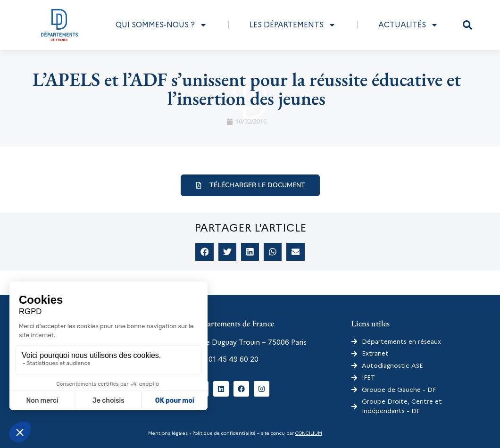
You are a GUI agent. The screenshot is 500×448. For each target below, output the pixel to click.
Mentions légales (168, 433)
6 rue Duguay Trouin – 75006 (241, 342)
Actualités (408, 25)
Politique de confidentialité (223, 433)
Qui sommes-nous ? (161, 25)
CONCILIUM (309, 433)
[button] (467, 25)
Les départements (293, 25)
